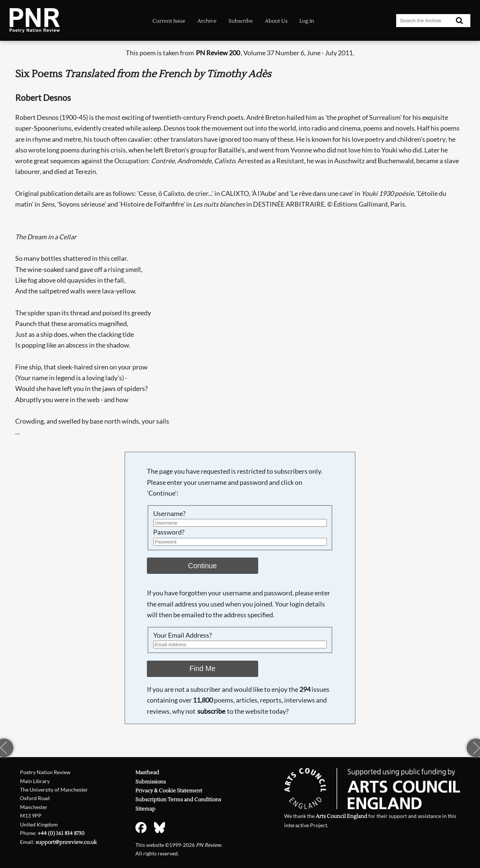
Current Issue (169, 21)
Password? (169, 532)
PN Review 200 (218, 53)
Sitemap (145, 809)
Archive (207, 21)
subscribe (211, 711)
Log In (307, 21)
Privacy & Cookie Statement (169, 791)
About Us (276, 21)
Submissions (151, 782)
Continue (203, 566)
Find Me (203, 668)
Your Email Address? (183, 635)
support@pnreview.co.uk (66, 842)
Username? (169, 514)
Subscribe (241, 21)
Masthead (147, 772)
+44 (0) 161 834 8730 (61, 833)
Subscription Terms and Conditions (178, 800)
